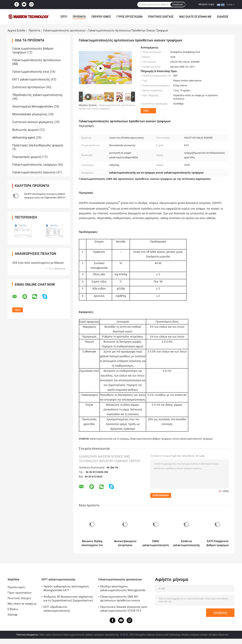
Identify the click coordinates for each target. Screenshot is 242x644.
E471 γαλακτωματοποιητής (31, 79)
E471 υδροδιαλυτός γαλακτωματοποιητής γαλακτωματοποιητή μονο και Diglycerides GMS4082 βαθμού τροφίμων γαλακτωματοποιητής (68, 609)
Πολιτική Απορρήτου (27, 635)
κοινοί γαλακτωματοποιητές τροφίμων (193, 439)
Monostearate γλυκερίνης (30, 114)
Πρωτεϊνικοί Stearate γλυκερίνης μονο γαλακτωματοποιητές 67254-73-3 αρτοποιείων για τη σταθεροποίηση (124, 609)
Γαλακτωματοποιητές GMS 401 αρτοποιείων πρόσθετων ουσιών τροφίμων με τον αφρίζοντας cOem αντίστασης (122, 599)
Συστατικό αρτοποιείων (29, 87)
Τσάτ (146, 111)
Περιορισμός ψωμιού (27, 157)
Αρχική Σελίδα (16, 30)
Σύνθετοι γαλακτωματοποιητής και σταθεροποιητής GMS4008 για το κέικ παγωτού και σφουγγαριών (187, 543)
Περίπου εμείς (101, 17)
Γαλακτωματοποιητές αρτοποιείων (64, 30)
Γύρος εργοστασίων (130, 17)
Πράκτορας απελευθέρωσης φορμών (38, 145)
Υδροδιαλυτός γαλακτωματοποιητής (38, 95)
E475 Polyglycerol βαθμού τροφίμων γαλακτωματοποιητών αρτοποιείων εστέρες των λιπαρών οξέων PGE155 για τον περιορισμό (218, 543)
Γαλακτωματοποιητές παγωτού (34, 172)
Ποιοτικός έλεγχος (161, 17)
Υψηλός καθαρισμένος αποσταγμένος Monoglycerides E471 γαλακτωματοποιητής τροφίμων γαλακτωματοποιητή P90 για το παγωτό (68, 589)
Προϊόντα (79, 17)
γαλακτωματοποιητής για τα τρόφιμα (109, 439)
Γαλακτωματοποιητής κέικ (31, 72)
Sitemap (12, 615)
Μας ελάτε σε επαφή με (195, 17)
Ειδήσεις (223, 17)
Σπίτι (64, 17)
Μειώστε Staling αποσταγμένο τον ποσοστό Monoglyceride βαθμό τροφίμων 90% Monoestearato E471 (92, 543)
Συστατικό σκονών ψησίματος (33, 122)
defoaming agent (24, 138)
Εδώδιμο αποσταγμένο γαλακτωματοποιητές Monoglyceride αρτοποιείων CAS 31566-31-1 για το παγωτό (123, 589)
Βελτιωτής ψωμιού (25, 130)
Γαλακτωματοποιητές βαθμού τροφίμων (150, 439)
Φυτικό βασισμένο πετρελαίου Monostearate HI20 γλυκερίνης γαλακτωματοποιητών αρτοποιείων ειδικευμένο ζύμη (125, 543)
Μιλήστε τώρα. (207, 4)
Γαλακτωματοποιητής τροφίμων (35, 165)
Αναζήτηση (178, 5)
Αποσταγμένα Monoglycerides (33, 106)
